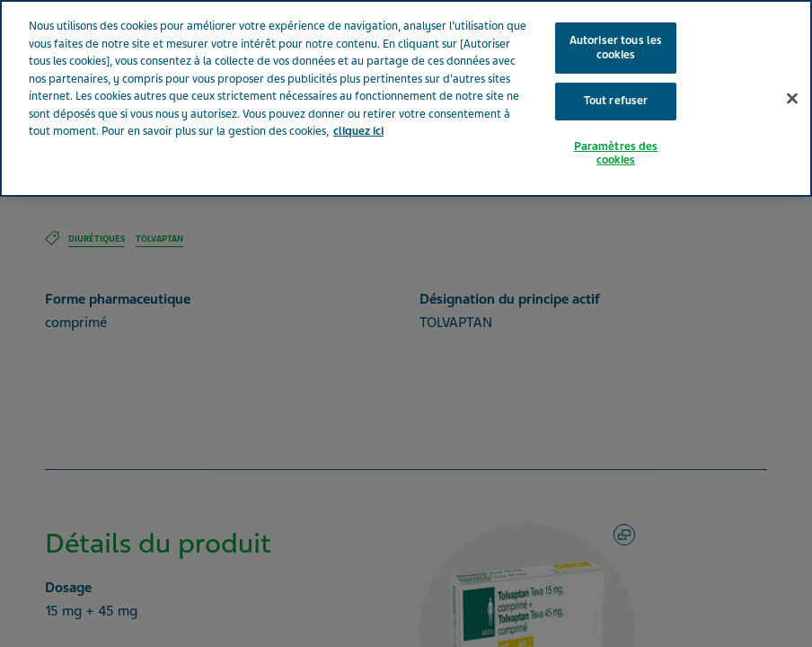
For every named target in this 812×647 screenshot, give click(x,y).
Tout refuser (616, 101)
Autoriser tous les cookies (616, 48)
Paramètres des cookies (616, 154)
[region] (406, 98)
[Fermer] (792, 98)
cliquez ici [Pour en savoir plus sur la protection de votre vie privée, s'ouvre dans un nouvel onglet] (358, 131)
